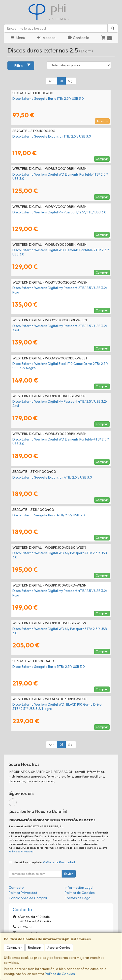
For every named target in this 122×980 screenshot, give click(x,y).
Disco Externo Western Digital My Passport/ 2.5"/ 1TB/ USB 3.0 (59, 212)
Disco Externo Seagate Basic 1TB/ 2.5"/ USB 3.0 (48, 98)
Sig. (71, 81)
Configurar (14, 948)
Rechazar (35, 948)
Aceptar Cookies (59, 948)
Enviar (69, 874)
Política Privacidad (23, 893)
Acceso (46, 38)
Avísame (102, 121)
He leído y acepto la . (45, 862)
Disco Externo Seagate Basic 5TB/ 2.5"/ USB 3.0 (49, 667)
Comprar (102, 159)
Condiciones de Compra (28, 898)
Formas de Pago (78, 898)
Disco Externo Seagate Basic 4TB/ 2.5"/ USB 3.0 (49, 515)
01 (61, 81)
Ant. (52, 81)
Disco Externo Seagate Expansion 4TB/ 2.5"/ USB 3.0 (52, 477)
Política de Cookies (60, 974)
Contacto (78, 38)
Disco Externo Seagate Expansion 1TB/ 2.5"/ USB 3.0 (52, 136)
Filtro (23, 66)
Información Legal (79, 887)
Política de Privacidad (21, 852)
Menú (17, 38)
